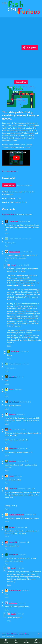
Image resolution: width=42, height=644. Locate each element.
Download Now (21, 82)
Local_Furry (13, 377)
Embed (27, 634)
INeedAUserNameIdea (16, 515)
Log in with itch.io (9, 214)
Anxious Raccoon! (15, 252)
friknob (11, 476)
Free (14, 636)
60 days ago (23, 221)
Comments (36, 641)
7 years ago (22, 603)
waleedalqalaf (13, 555)
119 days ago (25, 351)
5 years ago (20, 527)
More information (10, 171)
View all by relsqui (13, 634)
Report (22, 634)
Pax (10, 429)
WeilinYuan (12, 414)
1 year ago (25, 252)
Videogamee (13, 489)
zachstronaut (13, 603)
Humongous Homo (15, 590)
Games (4, 636)
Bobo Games (15, 351)
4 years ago (21, 414)
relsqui (13, 265)
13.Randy (12, 527)
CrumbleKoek (13, 221)
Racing (9, 636)
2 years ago (19, 389)
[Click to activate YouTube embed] (16, 158)
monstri (11, 389)
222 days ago (27, 239)
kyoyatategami (14, 402)
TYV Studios (13, 449)
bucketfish (12, 461)
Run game (30, 47)
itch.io (4, 634)
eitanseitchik (13, 542)
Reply (7, 233)
